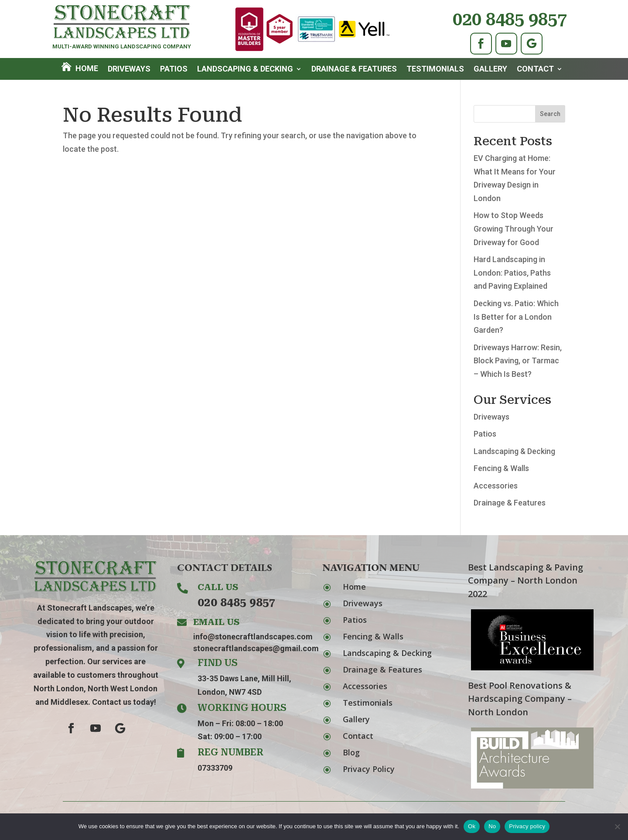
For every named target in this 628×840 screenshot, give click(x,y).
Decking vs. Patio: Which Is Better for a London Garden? (516, 317)
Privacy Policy (369, 769)
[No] (617, 826)
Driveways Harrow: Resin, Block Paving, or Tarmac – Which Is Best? (518, 361)
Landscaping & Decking (245, 70)
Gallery (490, 70)
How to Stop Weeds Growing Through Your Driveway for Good (514, 229)
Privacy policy (527, 826)
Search (550, 114)
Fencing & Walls (501, 468)
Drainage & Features (354, 70)
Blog (351, 752)
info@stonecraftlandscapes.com (253, 637)
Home (87, 68)
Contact (535, 70)
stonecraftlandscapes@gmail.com (256, 648)
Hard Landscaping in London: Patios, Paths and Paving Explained (512, 273)
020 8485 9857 (510, 19)
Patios (174, 70)
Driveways (129, 70)
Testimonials (435, 70)
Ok (472, 826)
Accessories (496, 486)
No (492, 826)
